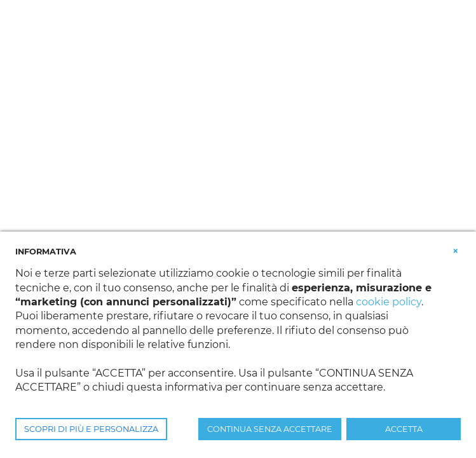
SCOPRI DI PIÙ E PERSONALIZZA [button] (91, 429)
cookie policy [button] (389, 302)
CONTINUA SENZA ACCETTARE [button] (270, 429)
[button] (456, 251)
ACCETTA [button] (404, 429)
